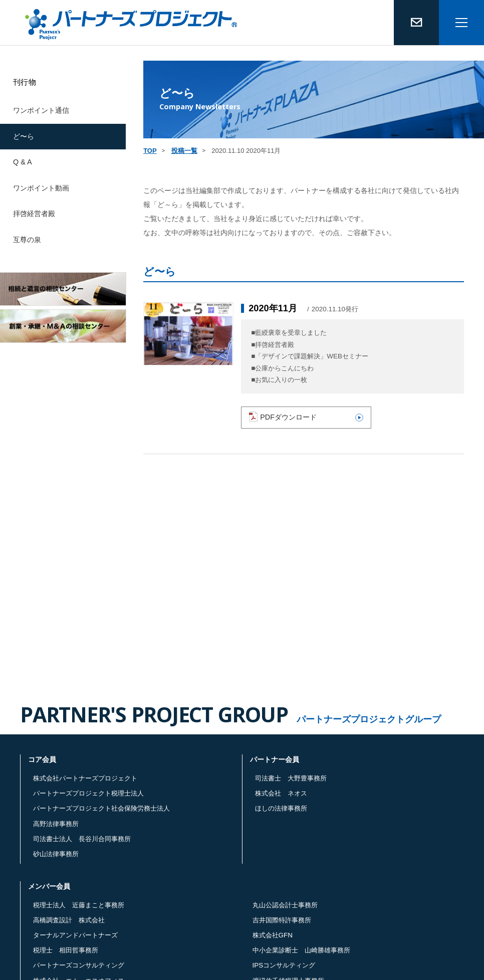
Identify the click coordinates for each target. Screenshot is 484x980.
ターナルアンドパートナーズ (75, 935)
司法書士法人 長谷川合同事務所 (82, 839)
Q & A (23, 162)
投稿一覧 (184, 151)
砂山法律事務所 (56, 854)
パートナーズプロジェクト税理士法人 (88, 793)
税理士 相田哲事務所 (66, 950)
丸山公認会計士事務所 (285, 905)
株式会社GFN (273, 935)
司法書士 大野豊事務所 (291, 778)
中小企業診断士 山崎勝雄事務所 (301, 950)
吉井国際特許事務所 (282, 920)
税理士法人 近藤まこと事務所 (79, 905)
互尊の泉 (27, 240)
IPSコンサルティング (284, 965)
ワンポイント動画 (41, 188)
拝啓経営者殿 (34, 214)
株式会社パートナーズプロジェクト (85, 778)
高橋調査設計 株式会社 (69, 920)
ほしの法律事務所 (281, 808)
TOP (150, 151)
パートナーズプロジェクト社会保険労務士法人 (101, 808)
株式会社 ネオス (281, 793)
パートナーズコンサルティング (79, 965)
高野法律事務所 (56, 824)
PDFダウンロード (306, 417)
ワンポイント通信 (41, 110)
